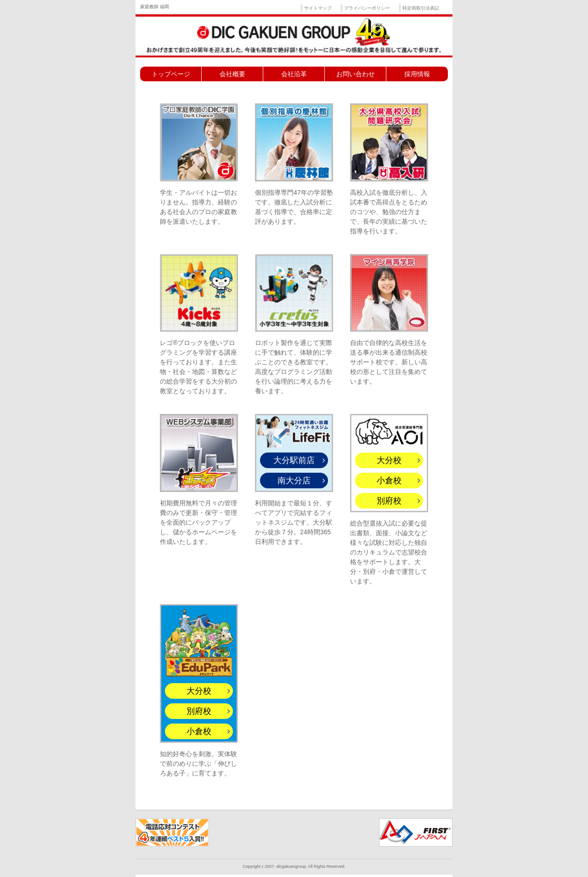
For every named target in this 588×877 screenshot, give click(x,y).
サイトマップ (318, 8)
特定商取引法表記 (421, 8)
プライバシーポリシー (367, 8)
